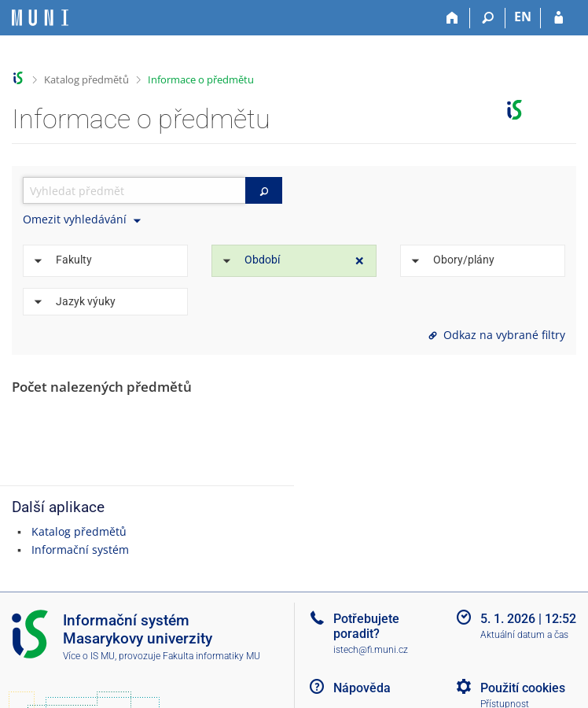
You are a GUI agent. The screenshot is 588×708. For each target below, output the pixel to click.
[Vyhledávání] (488, 18)
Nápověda (362, 688)
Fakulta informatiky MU (211, 656)
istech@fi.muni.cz (371, 650)
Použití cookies (523, 688)
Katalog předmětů (86, 79)
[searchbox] (134, 190)
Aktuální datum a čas (524, 635)
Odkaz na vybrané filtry (496, 335)
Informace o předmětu (201, 79)
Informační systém (80, 549)
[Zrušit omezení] (360, 261)
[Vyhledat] (264, 190)
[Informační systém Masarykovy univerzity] (40, 18)
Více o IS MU (89, 656)
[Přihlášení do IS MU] (559, 18)
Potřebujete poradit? (366, 626)
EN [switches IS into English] (523, 17)
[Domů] (452, 18)
